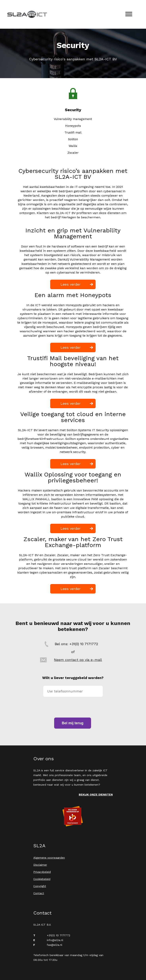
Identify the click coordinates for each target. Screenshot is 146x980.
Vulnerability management (73, 119)
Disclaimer (40, 865)
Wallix (73, 146)
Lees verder (71, 284)
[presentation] (73, 707)
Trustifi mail (73, 133)
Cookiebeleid (42, 879)
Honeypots (73, 126)
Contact (39, 893)
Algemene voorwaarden (49, 858)
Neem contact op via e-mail (78, 660)
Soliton (73, 139)
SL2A (27, 14)
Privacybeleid (42, 872)
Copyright (40, 886)
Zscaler (73, 153)
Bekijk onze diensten (96, 794)
